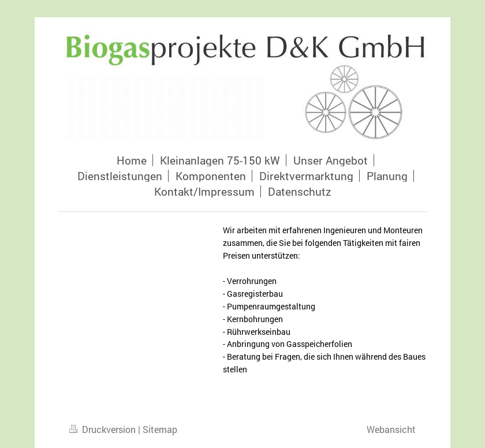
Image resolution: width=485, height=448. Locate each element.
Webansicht (391, 429)
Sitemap (160, 429)
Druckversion (104, 429)
